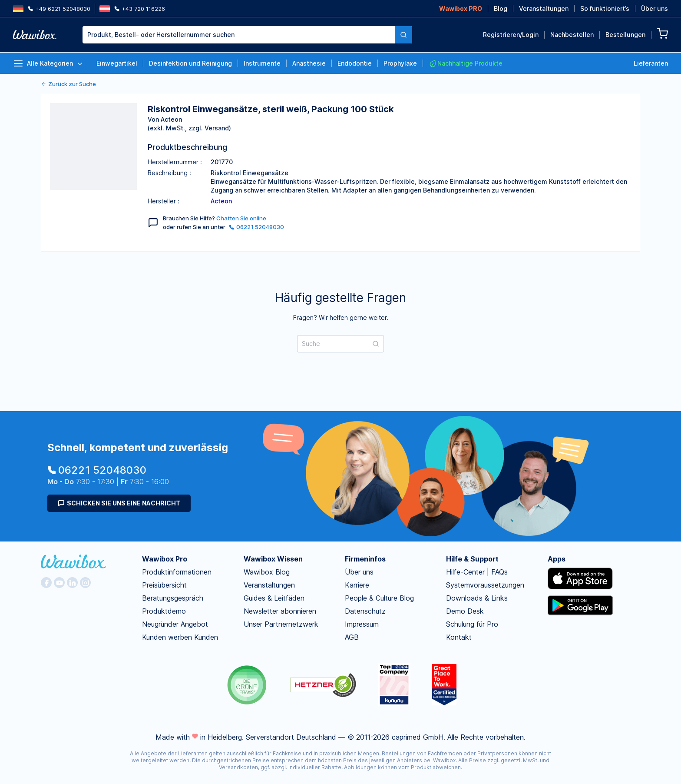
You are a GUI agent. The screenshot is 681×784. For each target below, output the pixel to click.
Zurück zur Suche (68, 84)
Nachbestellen (572, 35)
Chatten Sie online (241, 218)
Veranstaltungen (544, 8)
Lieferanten (651, 63)
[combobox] (239, 35)
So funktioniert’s (605, 8)
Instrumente (262, 63)
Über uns (655, 8)
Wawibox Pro (165, 559)
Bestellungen (625, 35)
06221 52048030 (256, 227)
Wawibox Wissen (273, 559)
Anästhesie (309, 63)
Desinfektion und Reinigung (190, 63)
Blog (501, 8)
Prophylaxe (400, 63)
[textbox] (239, 35)
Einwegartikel (117, 63)
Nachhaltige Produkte (466, 63)
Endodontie (355, 63)
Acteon (221, 201)
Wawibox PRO (461, 8)
